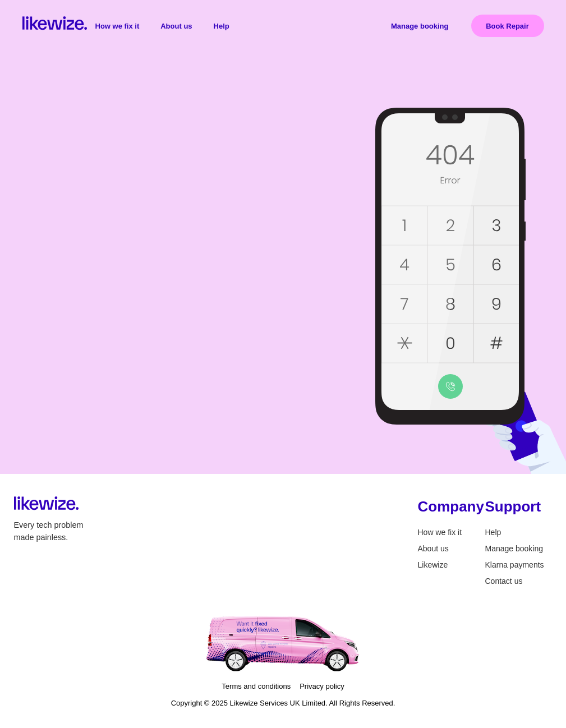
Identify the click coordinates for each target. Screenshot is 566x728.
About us (176, 26)
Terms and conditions (256, 686)
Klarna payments (515, 565)
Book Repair (507, 26)
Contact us (504, 581)
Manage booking (420, 26)
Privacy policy (322, 686)
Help (222, 26)
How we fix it (118, 26)
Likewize (433, 565)
